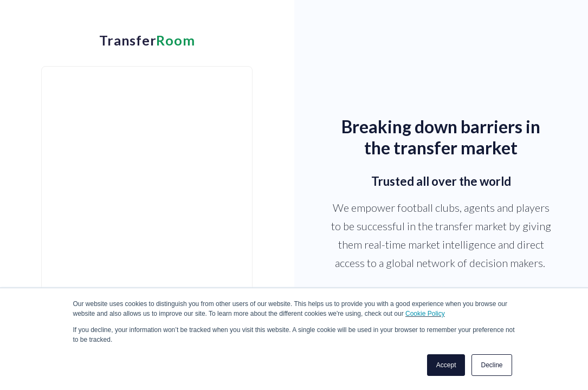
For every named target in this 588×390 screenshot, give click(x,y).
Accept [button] (446, 365)
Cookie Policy (425, 314)
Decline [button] (492, 365)
